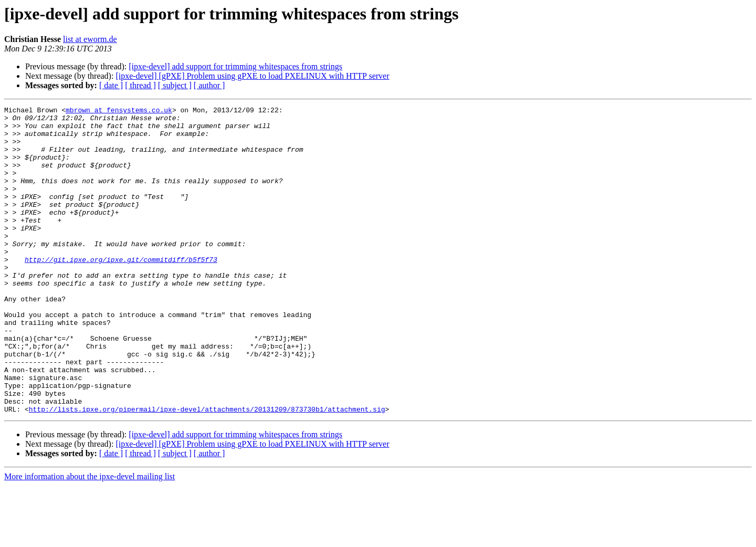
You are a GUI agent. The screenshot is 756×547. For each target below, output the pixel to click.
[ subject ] (175, 85)
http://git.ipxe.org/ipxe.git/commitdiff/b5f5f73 (121, 291)
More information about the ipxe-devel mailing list (90, 538)
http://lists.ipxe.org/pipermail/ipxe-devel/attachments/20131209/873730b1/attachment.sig (207, 470)
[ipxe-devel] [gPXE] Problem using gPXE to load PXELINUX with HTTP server (252, 76)
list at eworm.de (90, 39)
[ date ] (111, 85)
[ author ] (209, 85)
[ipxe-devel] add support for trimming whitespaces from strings (235, 66)
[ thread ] (140, 85)
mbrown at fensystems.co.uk (119, 111)
